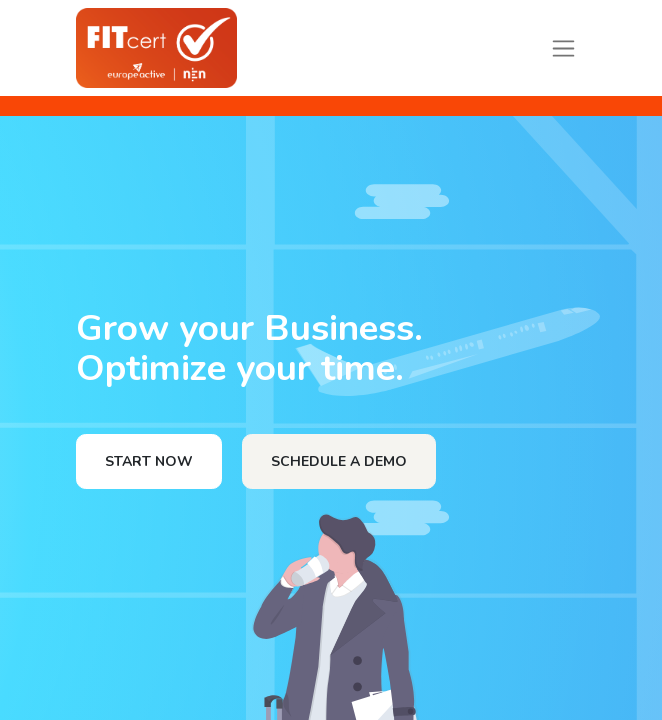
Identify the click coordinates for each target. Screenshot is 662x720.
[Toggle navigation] (563, 48)
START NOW (149, 461)
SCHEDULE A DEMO (339, 461)
